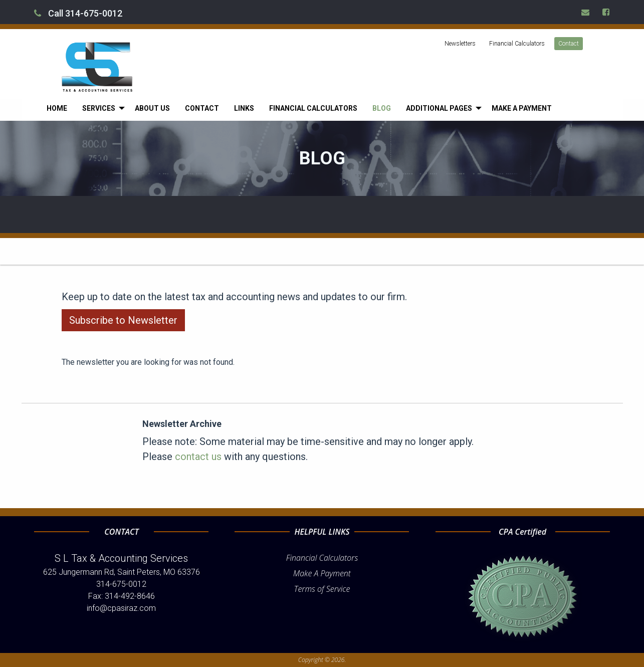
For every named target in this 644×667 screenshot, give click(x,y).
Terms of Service (322, 589)
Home (57, 108)
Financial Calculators (517, 44)
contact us (198, 457)
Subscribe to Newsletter (123, 320)
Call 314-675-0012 (78, 13)
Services (99, 108)
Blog (382, 108)
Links (244, 108)
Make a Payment (522, 108)
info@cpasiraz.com (121, 608)
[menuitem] (57, 108)
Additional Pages (439, 108)
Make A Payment (322, 573)
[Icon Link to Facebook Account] (606, 12)
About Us (152, 108)
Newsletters (460, 44)
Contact (569, 44)
